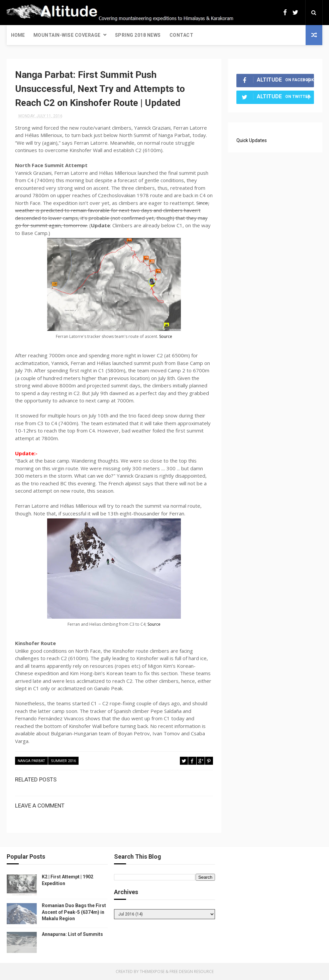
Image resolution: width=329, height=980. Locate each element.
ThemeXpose (152, 971)
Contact (182, 35)
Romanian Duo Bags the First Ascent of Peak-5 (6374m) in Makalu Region (74, 912)
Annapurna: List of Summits (72, 934)
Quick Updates (252, 140)
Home (18, 35)
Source (166, 336)
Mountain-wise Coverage (67, 35)
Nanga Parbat (31, 761)
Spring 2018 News (138, 35)
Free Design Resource (192, 971)
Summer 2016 (63, 761)
